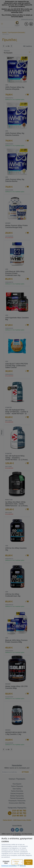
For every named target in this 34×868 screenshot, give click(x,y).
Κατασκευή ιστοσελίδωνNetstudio (14, 866)
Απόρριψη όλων (6, 862)
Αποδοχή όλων (28, 862)
